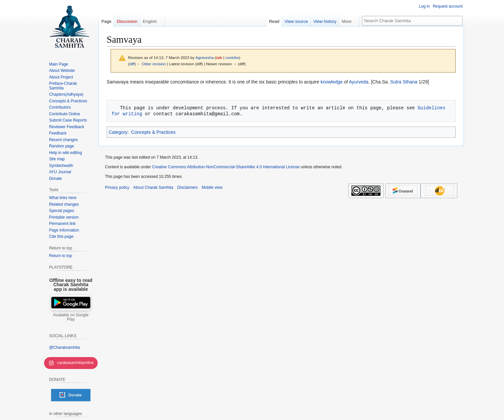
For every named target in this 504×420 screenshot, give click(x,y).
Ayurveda (359, 82)
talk (219, 57)
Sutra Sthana (404, 82)
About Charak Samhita (153, 187)
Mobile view (212, 187)
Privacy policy (117, 187)
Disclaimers (187, 187)
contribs (232, 57)
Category (118, 132)
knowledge (332, 82)
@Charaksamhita (64, 347)
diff (132, 64)
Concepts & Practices (153, 132)
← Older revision (151, 64)
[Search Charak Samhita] (412, 21)
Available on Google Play (71, 317)
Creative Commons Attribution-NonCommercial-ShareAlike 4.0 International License (226, 167)
